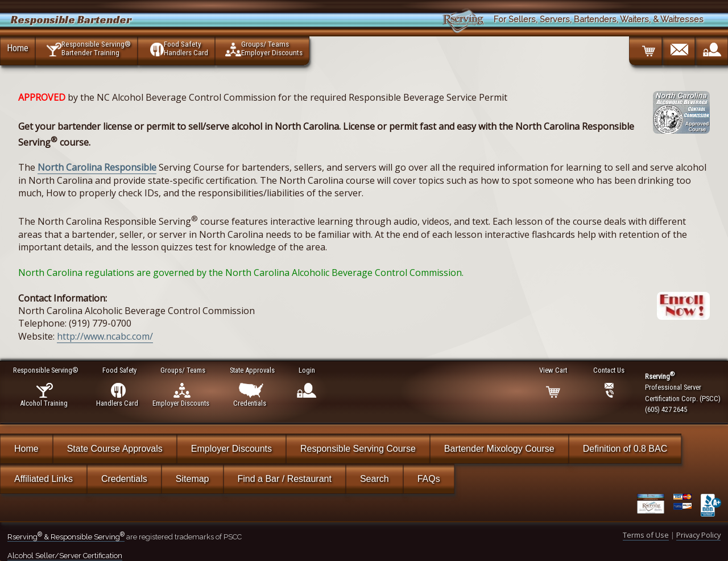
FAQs (429, 479)
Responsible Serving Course (358, 449)
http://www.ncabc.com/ (105, 336)
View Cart (554, 370)
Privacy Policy (698, 535)
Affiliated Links (44, 479)
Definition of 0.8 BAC (625, 449)
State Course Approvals (115, 449)
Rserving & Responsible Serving (66, 537)
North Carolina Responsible (97, 167)
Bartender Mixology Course (499, 449)
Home (18, 48)
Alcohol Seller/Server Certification (65, 556)
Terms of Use (646, 535)
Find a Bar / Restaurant (285, 479)
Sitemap (193, 479)
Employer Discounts (231, 449)
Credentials (124, 479)
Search (375, 479)
